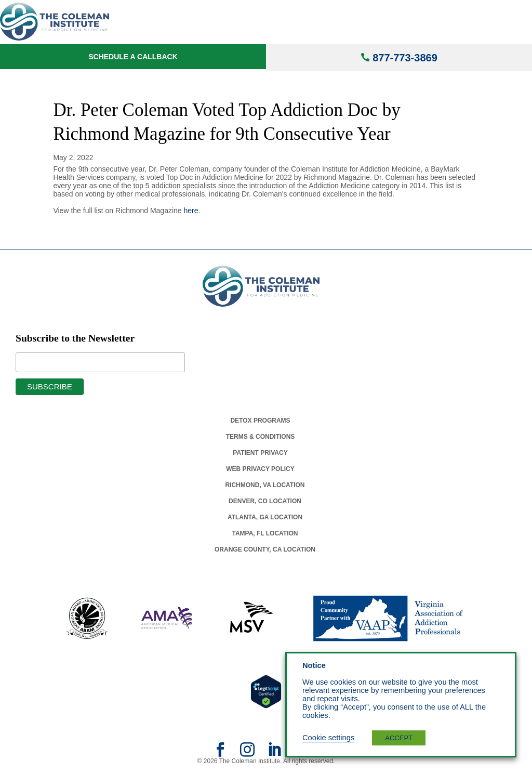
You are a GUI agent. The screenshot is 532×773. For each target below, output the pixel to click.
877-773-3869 (405, 58)
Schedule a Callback (133, 57)
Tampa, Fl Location (265, 533)
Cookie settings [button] (328, 738)
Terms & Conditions (261, 437)
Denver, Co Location (265, 501)
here (191, 211)
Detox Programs (260, 421)
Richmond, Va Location (265, 485)
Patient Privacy (260, 453)
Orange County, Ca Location (265, 549)
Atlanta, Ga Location (265, 517)
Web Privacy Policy (260, 469)
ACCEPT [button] (399, 738)
